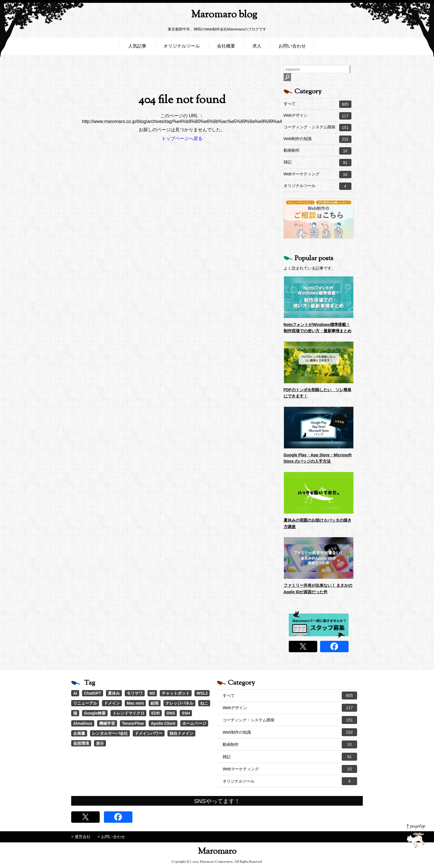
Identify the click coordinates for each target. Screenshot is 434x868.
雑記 (318, 163)
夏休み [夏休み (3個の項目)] (114, 693)
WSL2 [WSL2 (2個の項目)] (202, 693)
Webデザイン (318, 116)
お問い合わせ (292, 48)
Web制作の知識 (318, 139)
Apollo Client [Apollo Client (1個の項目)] (163, 723)
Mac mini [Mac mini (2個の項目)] (135, 703)
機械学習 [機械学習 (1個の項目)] (107, 723)
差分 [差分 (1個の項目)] (100, 743)
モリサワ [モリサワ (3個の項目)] (135, 693)
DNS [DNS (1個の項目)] (171, 713)
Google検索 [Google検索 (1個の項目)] (95, 713)
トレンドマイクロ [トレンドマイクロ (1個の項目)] (128, 713)
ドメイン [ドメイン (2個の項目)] (112, 703)
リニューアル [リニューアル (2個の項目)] (85, 703)
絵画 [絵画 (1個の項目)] (155, 703)
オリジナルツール (182, 48)
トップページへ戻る (182, 138)
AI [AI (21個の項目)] (75, 693)
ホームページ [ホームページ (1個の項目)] (194, 723)
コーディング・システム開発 (318, 128)
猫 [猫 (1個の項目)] (75, 713)
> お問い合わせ (111, 837)
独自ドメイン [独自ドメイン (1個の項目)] (181, 733)
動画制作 (318, 151)
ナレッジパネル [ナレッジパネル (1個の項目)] (179, 703)
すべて (318, 104)
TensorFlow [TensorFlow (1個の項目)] (133, 723)
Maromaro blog (217, 16)
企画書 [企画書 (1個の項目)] (79, 733)
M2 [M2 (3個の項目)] (152, 693)
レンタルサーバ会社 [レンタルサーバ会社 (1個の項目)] (110, 733)
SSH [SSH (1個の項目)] (186, 713)
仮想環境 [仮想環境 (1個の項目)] (81, 743)
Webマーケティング (318, 175)
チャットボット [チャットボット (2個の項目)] (176, 693)
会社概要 (226, 48)
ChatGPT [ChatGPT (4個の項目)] (93, 693)
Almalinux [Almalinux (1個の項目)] (83, 723)
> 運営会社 (81, 837)
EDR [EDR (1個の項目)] (155, 713)
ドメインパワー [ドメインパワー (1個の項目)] (149, 733)
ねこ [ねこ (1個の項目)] (204, 703)
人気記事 (137, 48)
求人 (257, 48)
